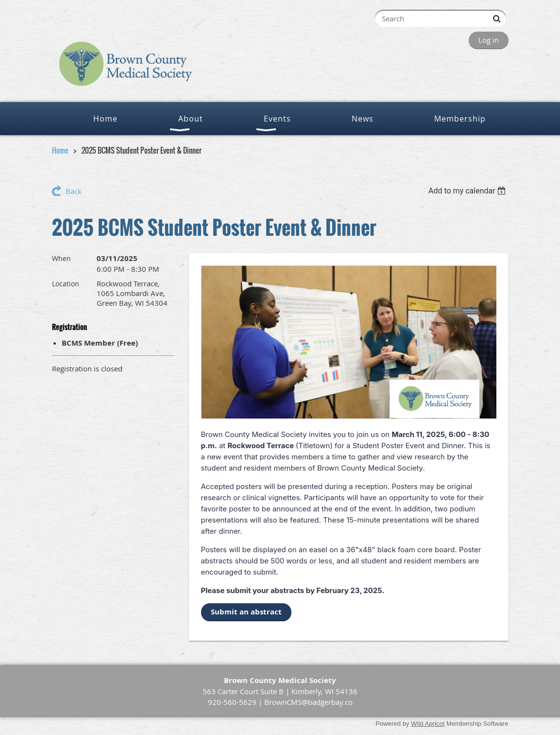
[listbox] (468, 191)
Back (74, 191)
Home (60, 150)
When (61, 258)
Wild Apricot (428, 724)
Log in (489, 40)
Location (66, 284)
